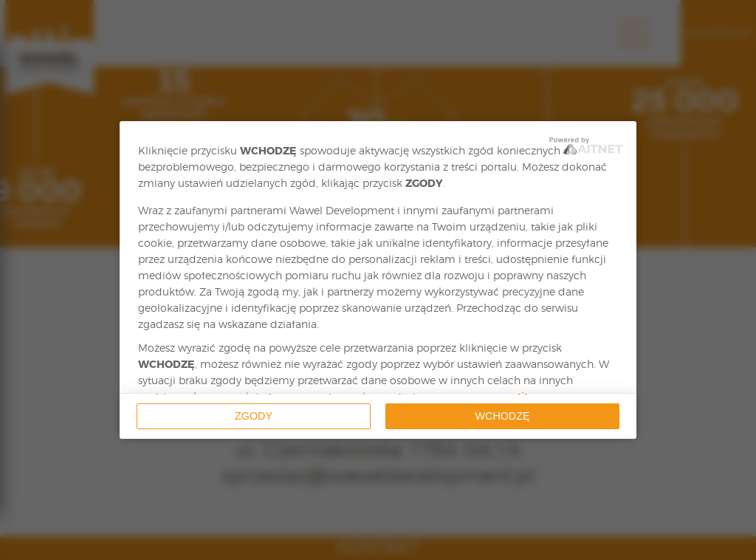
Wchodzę (503, 416)
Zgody (254, 416)
